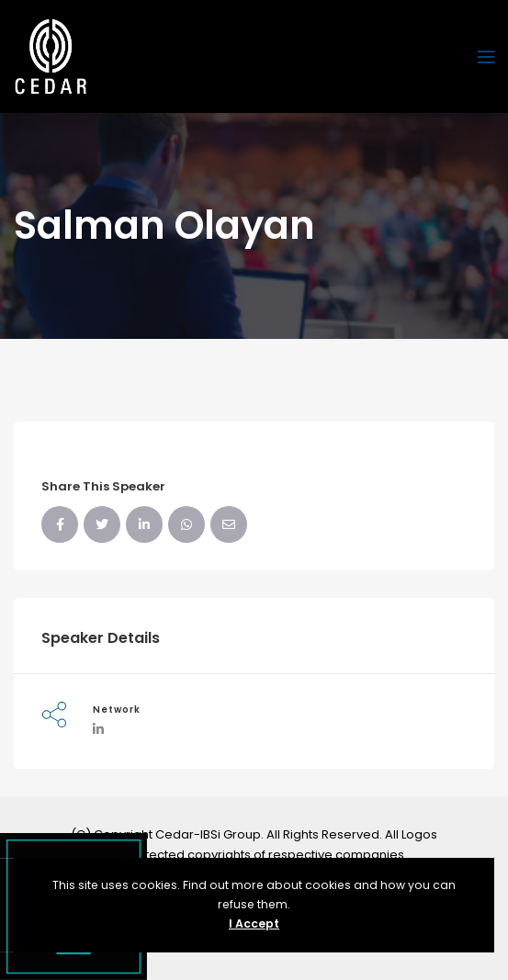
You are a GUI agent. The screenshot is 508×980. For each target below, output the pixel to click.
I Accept (254, 924)
